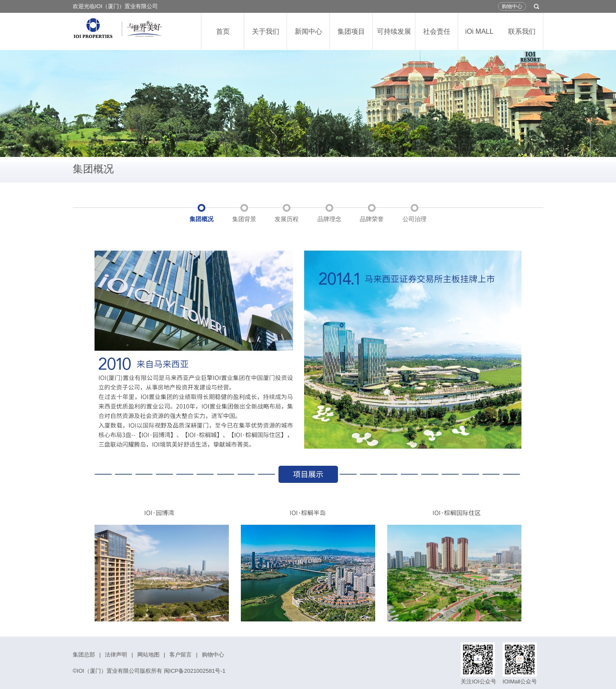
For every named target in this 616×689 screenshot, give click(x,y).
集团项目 (351, 31)
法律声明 (116, 655)
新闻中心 (308, 31)
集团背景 (244, 219)
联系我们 (522, 31)
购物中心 (512, 6)
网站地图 (148, 655)
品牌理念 (329, 219)
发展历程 (287, 219)
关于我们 (266, 31)
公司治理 (415, 219)
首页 (223, 31)
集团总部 (84, 655)
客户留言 (181, 655)
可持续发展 (394, 31)
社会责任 (437, 31)
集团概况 (201, 219)
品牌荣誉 (372, 219)
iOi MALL (480, 31)
